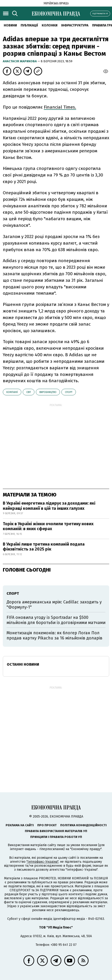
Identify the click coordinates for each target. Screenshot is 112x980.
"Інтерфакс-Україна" (42, 862)
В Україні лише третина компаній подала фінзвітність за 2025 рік (44, 547)
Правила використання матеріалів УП (56, 831)
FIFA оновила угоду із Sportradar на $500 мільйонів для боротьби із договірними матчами (56, 620)
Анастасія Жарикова (20, 61)
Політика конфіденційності (83, 825)
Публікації (29, 25)
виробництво (48, 392)
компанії (12, 392)
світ (29, 392)
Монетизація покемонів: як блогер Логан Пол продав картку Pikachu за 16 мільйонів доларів (54, 635)
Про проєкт (47, 825)
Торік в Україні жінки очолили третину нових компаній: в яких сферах (48, 526)
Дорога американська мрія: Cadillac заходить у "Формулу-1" (54, 605)
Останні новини (23, 664)
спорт (69, 392)
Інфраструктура (75, 25)
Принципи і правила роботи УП (56, 837)
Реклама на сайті (20, 825)
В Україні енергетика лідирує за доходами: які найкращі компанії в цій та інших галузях (49, 506)
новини (10, 25)
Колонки (50, 25)
